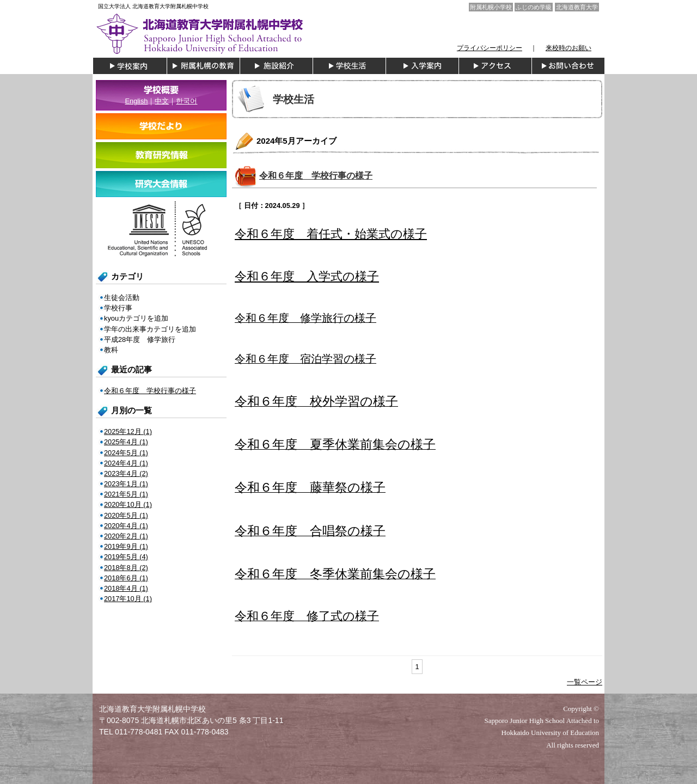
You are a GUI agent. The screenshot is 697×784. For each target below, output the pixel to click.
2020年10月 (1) (128, 504)
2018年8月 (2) (126, 568)
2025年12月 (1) (128, 431)
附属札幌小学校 (491, 7)
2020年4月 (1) (126, 526)
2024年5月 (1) (126, 453)
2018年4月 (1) (126, 588)
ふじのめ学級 (534, 7)
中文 (162, 101)
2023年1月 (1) (126, 484)
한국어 (187, 101)
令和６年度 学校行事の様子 (316, 176)
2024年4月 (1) (126, 463)
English (137, 101)
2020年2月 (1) (126, 536)
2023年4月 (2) (126, 473)
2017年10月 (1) (128, 599)
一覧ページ (585, 682)
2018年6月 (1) (126, 578)
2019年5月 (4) (126, 557)
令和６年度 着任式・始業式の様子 (331, 234)
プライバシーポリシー (490, 48)
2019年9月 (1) (126, 546)
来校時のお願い (568, 48)
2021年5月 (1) (126, 494)
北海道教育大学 (577, 7)
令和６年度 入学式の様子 (307, 276)
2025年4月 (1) (126, 442)
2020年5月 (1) (126, 515)
